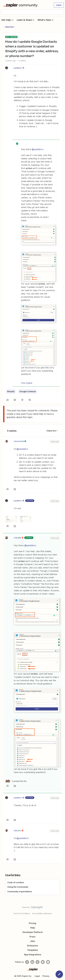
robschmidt (19, 441)
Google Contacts (28, 391)
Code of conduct (16, 882)
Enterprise (33, 946)
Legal (37, 976)
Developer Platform (33, 932)
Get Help (8, 20)
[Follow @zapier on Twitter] (43, 962)
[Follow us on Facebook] (27, 962)
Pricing (32, 923)
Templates (32, 950)
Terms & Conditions (22, 913)
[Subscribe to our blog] (38, 962)
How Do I (10, 27)
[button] (59, 5)
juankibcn (18, 68)
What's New (46, 20)
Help (33, 928)
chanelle (17, 538)
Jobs (33, 941)
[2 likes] (16, 781)
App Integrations (33, 955)
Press (32, 937)
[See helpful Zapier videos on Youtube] (48, 962)
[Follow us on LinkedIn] (32, 962)
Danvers (17, 831)
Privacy (46, 976)
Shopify (11, 391)
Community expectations (20, 891)
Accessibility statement (42, 913)
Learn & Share (26, 20)
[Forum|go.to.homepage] (21, 5)
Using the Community (18, 887)
